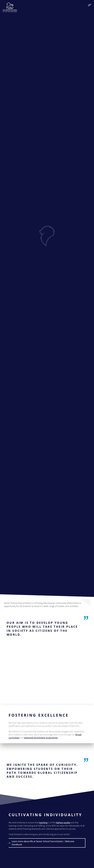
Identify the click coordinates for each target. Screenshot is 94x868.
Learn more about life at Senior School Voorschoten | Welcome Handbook (43, 843)
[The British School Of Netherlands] (10, 7)
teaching (43, 823)
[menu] (90, 5)
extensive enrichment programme (41, 738)
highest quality (63, 823)
